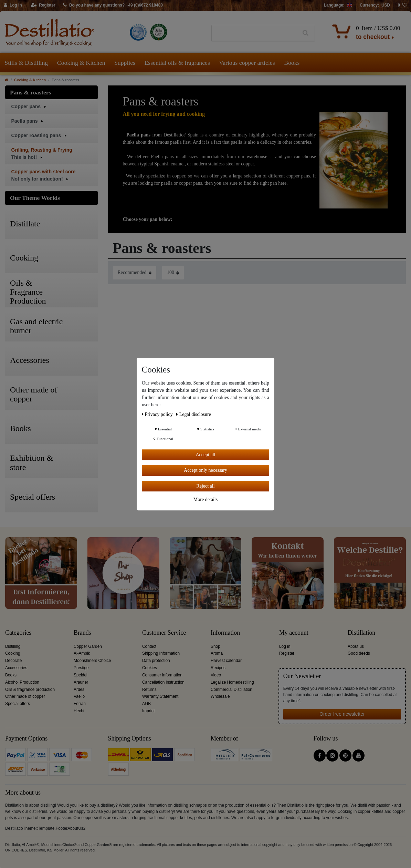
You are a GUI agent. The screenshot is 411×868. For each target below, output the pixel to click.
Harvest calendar (226, 661)
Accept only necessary (205, 470)
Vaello (79, 696)
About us (356, 646)
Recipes (218, 668)
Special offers (18, 704)
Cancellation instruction (163, 682)
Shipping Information (161, 653)
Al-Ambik (82, 653)
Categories (18, 633)
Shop (215, 646)
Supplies (125, 63)
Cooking (13, 653)
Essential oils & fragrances (177, 63)
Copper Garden (88, 646)
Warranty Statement (160, 696)
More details (205, 499)
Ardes (79, 690)
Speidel (81, 675)
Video (216, 675)
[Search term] (254, 33)
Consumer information (162, 675)
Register (287, 653)
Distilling (13, 646)
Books (292, 63)
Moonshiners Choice (92, 661)
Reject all (205, 486)
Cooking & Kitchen (81, 63)
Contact (149, 646)
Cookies (150, 668)
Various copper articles (247, 63)
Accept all (205, 455)
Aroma (217, 653)
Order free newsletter (342, 714)
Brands (82, 633)
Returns (149, 690)
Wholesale (220, 696)
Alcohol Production (22, 682)
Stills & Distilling (26, 63)
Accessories (16, 668)
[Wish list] (402, 6)
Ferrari (80, 704)
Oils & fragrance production (30, 690)
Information (225, 633)
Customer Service (164, 633)
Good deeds (359, 653)
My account (294, 633)
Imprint (148, 711)
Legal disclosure (194, 414)
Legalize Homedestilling (232, 682)
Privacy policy (158, 414)
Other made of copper (25, 696)
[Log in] (13, 6)
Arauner (81, 682)
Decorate (13, 661)
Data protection (156, 661)
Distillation (361, 633)
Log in (285, 646)
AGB (146, 704)
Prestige (81, 668)
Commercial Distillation (231, 690)
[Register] (43, 6)
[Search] (305, 33)
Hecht (79, 711)
